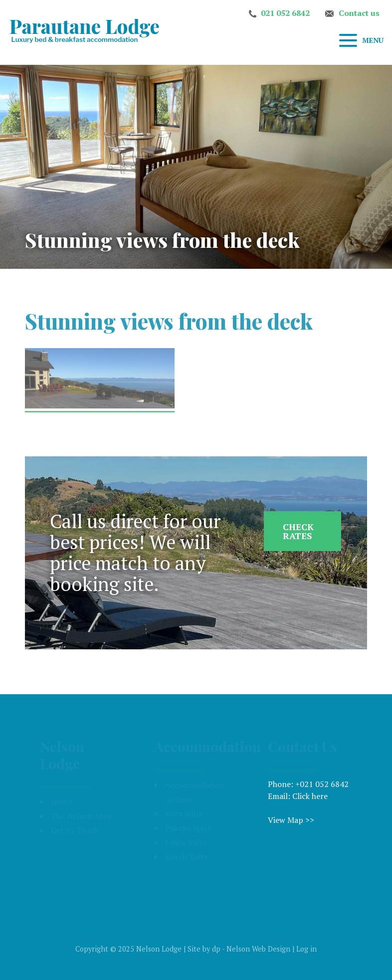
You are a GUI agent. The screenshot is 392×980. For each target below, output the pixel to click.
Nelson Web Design (258, 949)
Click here (310, 796)
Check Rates (298, 531)
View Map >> (291, 820)
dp (216, 949)
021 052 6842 (285, 13)
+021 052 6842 (322, 784)
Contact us (359, 13)
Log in (306, 949)
